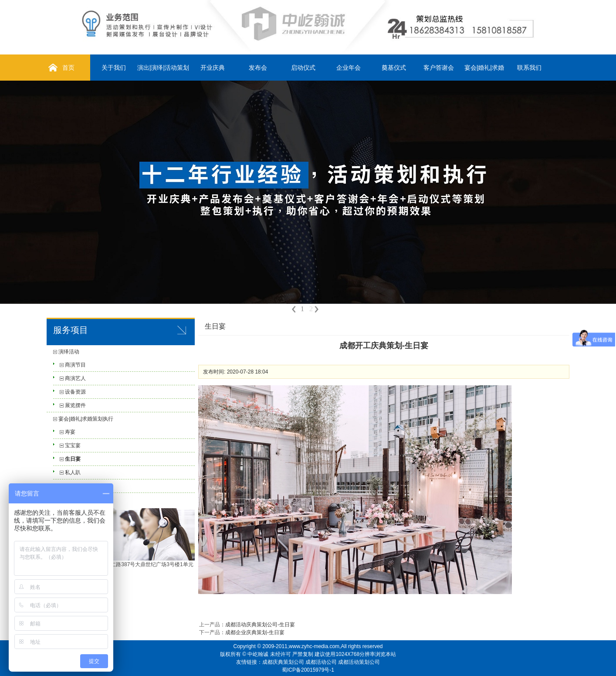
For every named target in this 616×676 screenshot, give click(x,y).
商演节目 (75, 365)
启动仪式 (303, 68)
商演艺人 (75, 378)
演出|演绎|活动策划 (163, 68)
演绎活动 (69, 352)
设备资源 (75, 392)
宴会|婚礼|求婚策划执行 (86, 419)
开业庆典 (213, 68)
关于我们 (114, 68)
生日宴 (73, 459)
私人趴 (73, 472)
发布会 (258, 68)
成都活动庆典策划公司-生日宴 (260, 625)
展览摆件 (75, 405)
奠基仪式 (394, 68)
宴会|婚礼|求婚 (484, 68)
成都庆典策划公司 (283, 662)
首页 (68, 68)
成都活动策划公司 (359, 662)
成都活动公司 (321, 662)
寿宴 (70, 432)
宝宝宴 (73, 445)
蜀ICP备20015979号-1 (308, 670)
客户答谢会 (439, 68)
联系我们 (529, 68)
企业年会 (349, 68)
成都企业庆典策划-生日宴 (255, 632)
